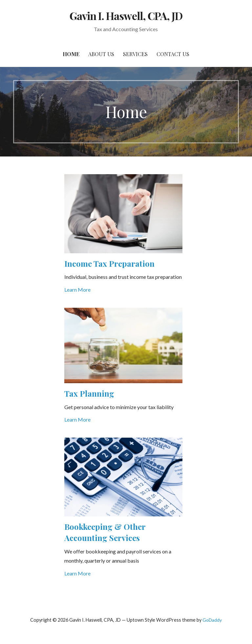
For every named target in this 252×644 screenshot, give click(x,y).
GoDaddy (212, 620)
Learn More (77, 290)
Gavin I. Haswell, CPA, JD (126, 16)
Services (135, 54)
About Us (101, 54)
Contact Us (173, 54)
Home (71, 54)
